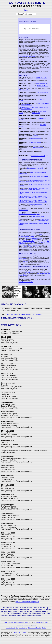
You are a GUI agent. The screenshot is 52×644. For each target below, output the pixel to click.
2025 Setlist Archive (27, 109)
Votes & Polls (28, 625)
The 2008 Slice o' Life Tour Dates (34, 242)
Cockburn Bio (12, 622)
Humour (34, 625)
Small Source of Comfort (35, 245)
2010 (45, 244)
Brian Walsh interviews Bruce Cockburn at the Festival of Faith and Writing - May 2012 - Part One (33, 201)
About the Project (10, 628)
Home (26, 10)
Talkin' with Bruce (23, 210)
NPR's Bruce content (43, 221)
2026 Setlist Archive (42, 78)
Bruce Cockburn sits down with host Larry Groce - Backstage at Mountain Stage (34, 181)
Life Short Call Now (29, 241)
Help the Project (23, 628)
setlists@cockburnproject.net (27, 56)
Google (25, 261)
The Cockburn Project (19, 632)
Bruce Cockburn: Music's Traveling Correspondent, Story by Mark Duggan (33, 189)
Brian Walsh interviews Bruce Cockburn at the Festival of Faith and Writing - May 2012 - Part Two (33, 197)
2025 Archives (37, 314)
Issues (27, 622)
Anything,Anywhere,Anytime (26, 237)
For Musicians (20, 625)
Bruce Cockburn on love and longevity (29, 214)
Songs (18, 622)
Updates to (33, 107)
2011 (25, 246)
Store (17, 628)
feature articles (29, 272)
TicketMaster (22, 259)
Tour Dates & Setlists (38, 622)
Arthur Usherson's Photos (26, 282)
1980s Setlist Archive (42, 107)
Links (46, 622)
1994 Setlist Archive (27, 105)
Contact (44, 628)
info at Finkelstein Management (27, 602)
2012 (31, 246)
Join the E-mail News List (35, 628)
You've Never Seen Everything (34, 238)
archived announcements (38, 156)
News (40, 234)
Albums (22, 622)
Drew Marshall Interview (36, 204)
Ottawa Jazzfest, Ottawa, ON (35, 168)
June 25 (35, 136)
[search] (34, 29)
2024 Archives (24, 314)
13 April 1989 (36, 113)
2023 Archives (12, 314)
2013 (37, 246)
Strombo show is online (38, 217)
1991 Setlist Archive (44, 103)
